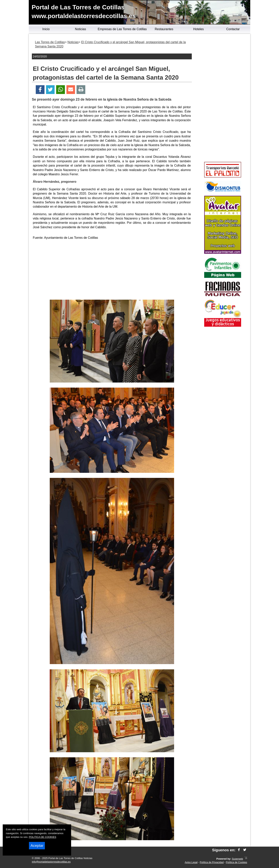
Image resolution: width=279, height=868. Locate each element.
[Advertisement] (112, 270)
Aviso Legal (191, 862)
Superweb (237, 859)
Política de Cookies (236, 862)
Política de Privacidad (212, 862)
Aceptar (37, 846)
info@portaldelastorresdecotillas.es (51, 862)
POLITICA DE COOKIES (42, 837)
